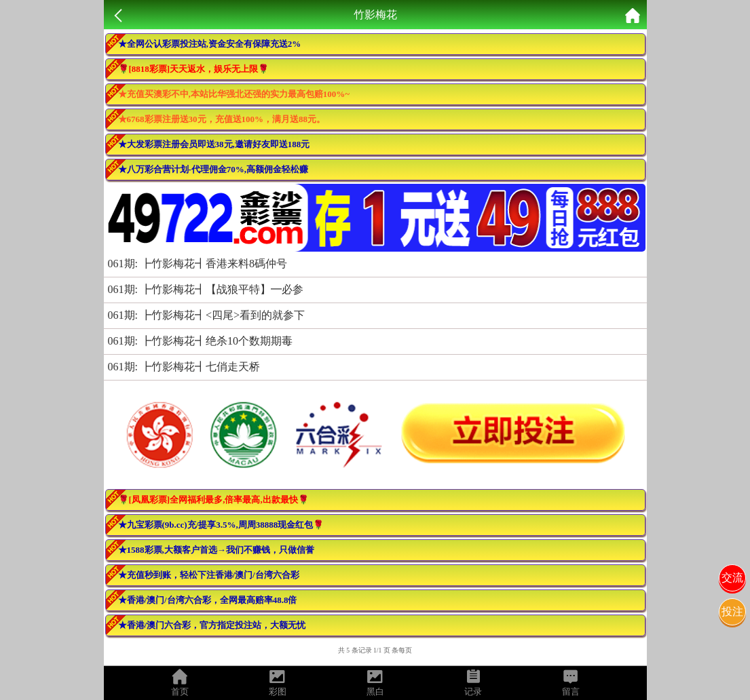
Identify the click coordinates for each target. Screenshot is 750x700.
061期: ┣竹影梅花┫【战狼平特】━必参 (206, 289)
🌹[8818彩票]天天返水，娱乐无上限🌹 (194, 69)
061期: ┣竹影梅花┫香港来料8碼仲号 (198, 264)
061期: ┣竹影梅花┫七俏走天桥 (184, 367)
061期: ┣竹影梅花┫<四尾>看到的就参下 (207, 315)
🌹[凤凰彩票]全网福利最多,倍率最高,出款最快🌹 (213, 500)
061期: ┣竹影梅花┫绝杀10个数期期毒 (200, 341)
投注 (732, 611)
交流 (732, 578)
